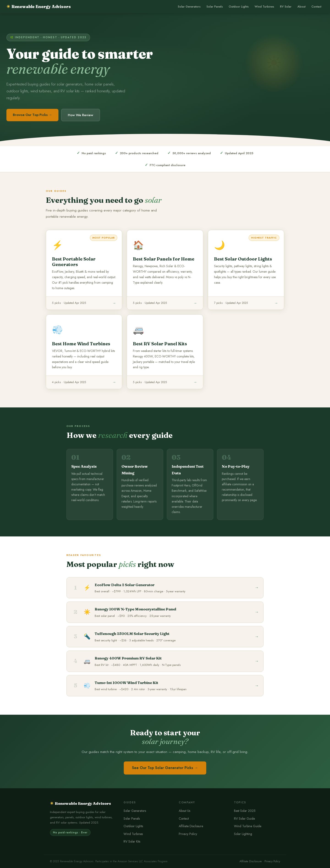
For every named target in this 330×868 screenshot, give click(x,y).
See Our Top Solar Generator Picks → (165, 768)
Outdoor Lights (239, 7)
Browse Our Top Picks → (32, 115)
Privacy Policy (188, 834)
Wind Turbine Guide (248, 826)
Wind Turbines (264, 7)
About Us (184, 811)
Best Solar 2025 (245, 811)
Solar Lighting (243, 834)
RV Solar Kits (132, 841)
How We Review (81, 115)
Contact (316, 7)
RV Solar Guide (244, 819)
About (301, 7)
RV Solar (286, 7)
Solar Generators (189, 7)
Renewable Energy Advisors (38, 7)
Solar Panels (215, 7)
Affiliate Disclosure (191, 826)
